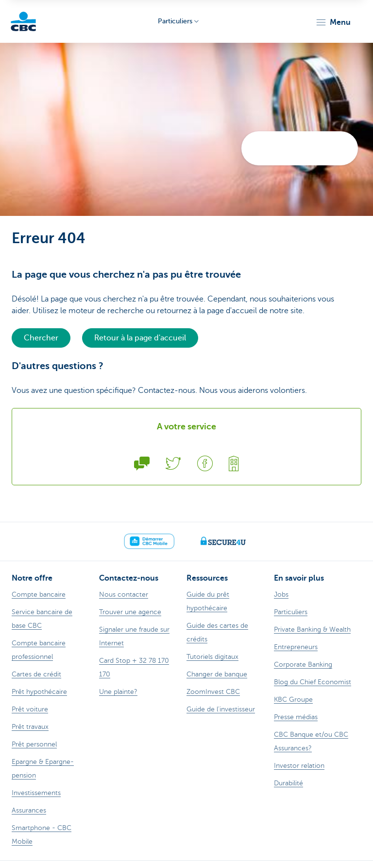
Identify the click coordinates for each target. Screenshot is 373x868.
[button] (333, 22)
